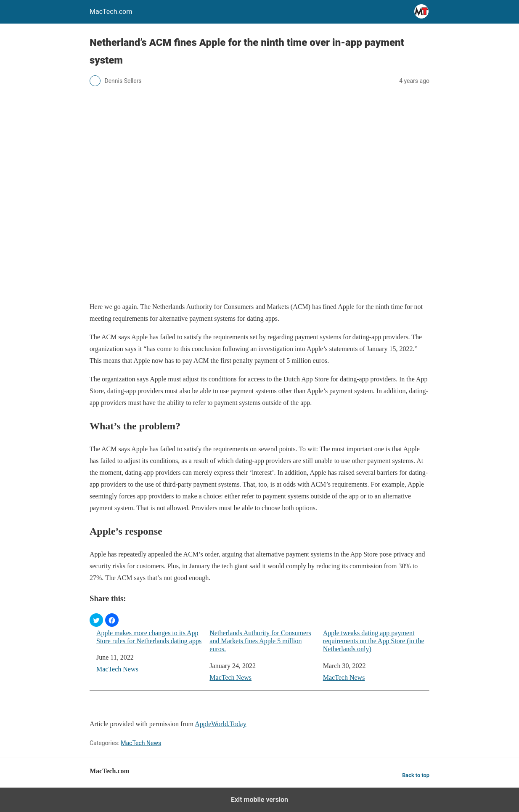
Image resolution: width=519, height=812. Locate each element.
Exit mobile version (259, 800)
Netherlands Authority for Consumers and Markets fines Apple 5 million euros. (260, 641)
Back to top (416, 775)
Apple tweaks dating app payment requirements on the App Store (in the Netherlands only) (374, 641)
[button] (96, 620)
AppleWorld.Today (220, 724)
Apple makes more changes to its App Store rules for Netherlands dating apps (149, 637)
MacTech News (117, 669)
